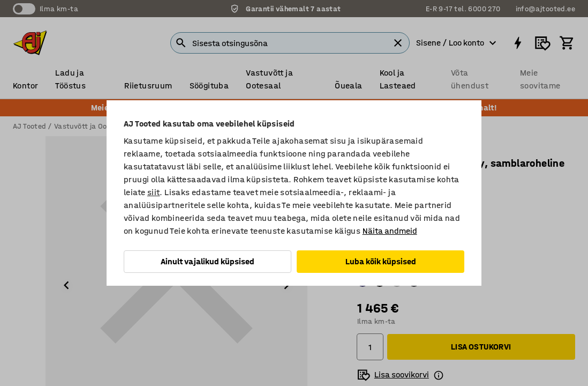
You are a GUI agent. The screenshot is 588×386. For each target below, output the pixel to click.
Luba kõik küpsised (381, 261)
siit (154, 192)
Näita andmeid (390, 231)
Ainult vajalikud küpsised (208, 261)
